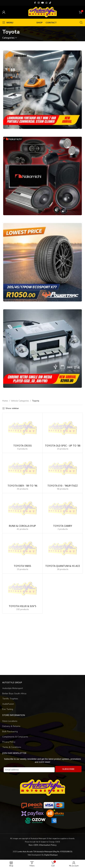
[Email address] (29, 770)
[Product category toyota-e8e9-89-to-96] (22, 473)
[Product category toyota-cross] (22, 433)
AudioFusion (8, 704)
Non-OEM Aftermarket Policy (43, 845)
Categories (8, 38)
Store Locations (10, 721)
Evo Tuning (8, 709)
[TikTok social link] (50, 3)
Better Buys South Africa (14, 694)
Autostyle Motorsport (13, 688)
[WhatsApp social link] (47, 3)
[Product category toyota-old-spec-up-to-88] (63, 433)
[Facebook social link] (35, 3)
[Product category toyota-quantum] (63, 553)
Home (5, 401)
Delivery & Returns (11, 726)
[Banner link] (42, 90)
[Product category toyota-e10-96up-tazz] (63, 473)
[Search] (81, 22)
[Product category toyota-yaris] (22, 553)
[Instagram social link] (39, 3)
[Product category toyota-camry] (63, 513)
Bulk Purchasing (10, 731)
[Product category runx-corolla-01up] (22, 513)
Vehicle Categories (20, 401)
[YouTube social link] (43, 3)
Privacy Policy (9, 742)
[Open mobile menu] (8, 22)
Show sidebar (12, 408)
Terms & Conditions (12, 747)
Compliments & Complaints (15, 737)
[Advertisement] (42, 644)
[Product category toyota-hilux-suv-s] (22, 593)
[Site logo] (43, 12)
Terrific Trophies (10, 699)
